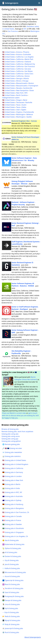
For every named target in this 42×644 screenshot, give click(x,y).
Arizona (19, 52)
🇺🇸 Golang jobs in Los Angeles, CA (15, 536)
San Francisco (13, 31)
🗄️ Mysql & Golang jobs (11, 620)
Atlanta (26, 78)
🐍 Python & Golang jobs (12, 548)
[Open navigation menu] (39, 3)
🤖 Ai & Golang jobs (10, 552)
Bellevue (30, 114)
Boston (31, 83)
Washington (21, 114)
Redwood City (30, 64)
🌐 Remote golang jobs (11, 444)
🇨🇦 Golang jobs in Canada (12, 516)
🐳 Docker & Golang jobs (12, 556)
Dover (32, 90)
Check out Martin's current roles (14, 413)
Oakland (28, 62)
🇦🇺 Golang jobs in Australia (12, 496)
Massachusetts (22, 83)
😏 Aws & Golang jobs (11, 540)
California (20, 57)
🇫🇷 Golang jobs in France (12, 520)
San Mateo (29, 71)
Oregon (19, 100)
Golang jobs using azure (11, 436)
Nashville (29, 102)
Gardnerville (28, 88)
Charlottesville (28, 112)
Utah (18, 110)
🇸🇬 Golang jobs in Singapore (13, 532)
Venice (27, 76)
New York (20, 93)
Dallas (24, 107)
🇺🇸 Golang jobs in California (13, 468)
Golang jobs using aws (10, 434)
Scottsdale (27, 54)
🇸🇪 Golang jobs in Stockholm (13, 528)
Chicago (25, 81)
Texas (18, 105)
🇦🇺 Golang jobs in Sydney (12, 500)
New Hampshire (22, 90)
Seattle (29, 117)
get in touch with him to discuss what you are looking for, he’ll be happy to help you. (20, 415)
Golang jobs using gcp (10, 439)
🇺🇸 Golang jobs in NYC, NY (12, 492)
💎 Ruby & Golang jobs (11, 624)
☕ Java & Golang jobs (11, 564)
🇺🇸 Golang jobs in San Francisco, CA (16, 512)
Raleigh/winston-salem (11, 98)
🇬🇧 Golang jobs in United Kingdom (15, 464)
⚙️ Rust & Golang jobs (11, 632)
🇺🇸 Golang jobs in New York (13, 480)
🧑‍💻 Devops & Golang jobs (12, 600)
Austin (24, 105)
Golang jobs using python (11, 441)
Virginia (19, 112)
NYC (25, 29)
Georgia (19, 78)
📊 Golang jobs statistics (12, 456)
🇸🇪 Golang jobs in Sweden (12, 524)
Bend (25, 100)
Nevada (19, 88)
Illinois (19, 81)
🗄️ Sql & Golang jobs (10, 608)
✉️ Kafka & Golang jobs (11, 568)
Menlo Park (29, 59)
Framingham (33, 86)
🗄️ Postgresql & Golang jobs (13, 596)
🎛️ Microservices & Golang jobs (14, 572)
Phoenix (26, 52)
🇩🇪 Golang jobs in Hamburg (13, 504)
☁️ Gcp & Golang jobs (11, 560)
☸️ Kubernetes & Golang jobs (13, 544)
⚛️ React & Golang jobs (11, 584)
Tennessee (20, 102)
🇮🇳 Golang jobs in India (11, 488)
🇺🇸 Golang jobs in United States (14, 460)
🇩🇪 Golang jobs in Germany (13, 472)
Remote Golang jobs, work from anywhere (17, 432)
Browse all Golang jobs (10, 429)
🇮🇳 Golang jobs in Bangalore (13, 508)
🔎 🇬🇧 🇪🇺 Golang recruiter (12, 448)
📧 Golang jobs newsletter (12, 452)
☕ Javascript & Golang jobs (13, 628)
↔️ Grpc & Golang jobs (11, 612)
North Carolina (22, 95)
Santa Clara (29, 74)
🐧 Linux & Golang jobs (11, 604)
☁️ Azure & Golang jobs (11, 576)
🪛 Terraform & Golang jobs (13, 588)
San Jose (28, 69)
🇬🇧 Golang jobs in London (12, 476)
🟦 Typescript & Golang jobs (13, 580)
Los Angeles (29, 57)
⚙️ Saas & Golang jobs (11, 592)
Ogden (24, 110)
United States (10, 52)
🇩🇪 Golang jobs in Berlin (11, 484)
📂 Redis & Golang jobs (11, 616)
